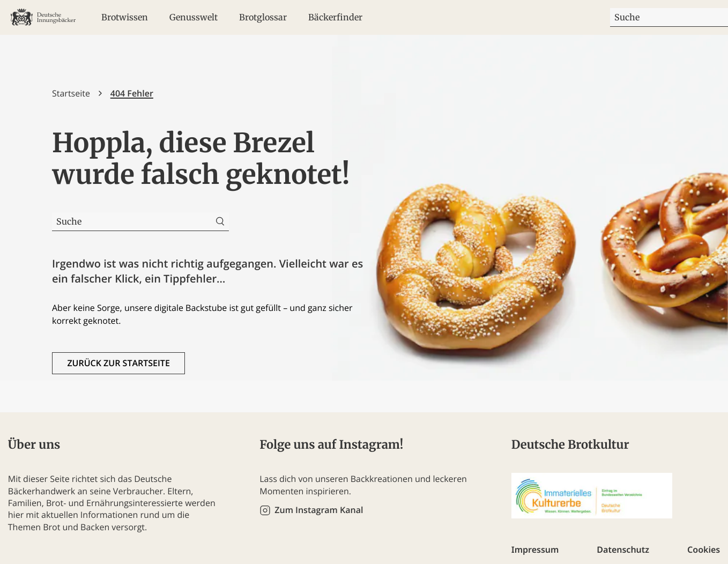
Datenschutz (623, 550)
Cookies (704, 550)
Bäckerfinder (335, 17)
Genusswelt (194, 17)
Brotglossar (263, 17)
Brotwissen (125, 17)
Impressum (535, 550)
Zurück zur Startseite (118, 363)
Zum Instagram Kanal (319, 510)
